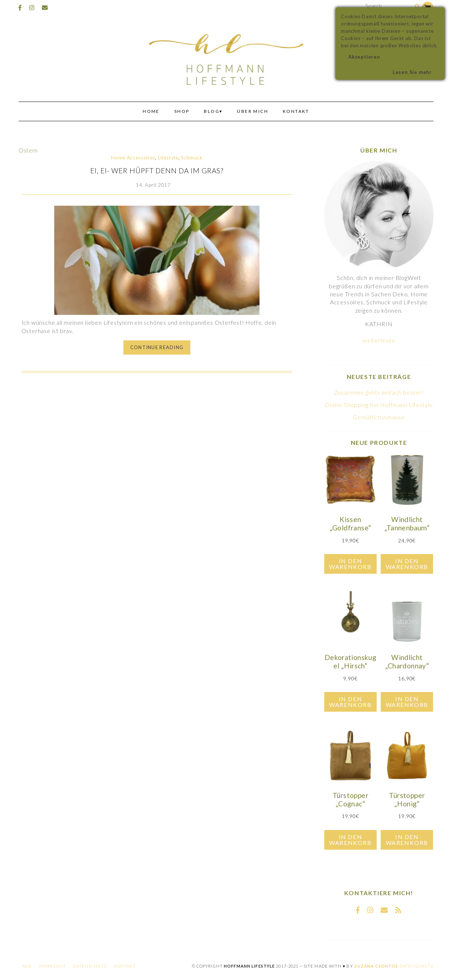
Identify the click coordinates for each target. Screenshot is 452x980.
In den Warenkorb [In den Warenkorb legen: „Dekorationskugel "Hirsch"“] (350, 702)
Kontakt (296, 111)
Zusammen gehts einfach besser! (379, 392)
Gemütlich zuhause (379, 417)
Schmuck (192, 158)
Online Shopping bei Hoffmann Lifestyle (379, 405)
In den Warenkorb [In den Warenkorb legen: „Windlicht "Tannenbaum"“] (407, 564)
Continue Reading (157, 347)
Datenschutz (90, 966)
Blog (212, 111)
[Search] (417, 7)
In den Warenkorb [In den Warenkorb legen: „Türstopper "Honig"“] (407, 840)
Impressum (52, 966)
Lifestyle (168, 158)
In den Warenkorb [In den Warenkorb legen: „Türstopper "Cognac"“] (350, 840)
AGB (27, 966)
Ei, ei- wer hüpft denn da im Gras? (157, 171)
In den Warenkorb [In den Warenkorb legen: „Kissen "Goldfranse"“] (350, 564)
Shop (182, 111)
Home (151, 111)
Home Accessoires (133, 158)
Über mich (253, 111)
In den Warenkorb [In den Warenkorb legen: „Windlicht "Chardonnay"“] (407, 702)
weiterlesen (379, 340)
